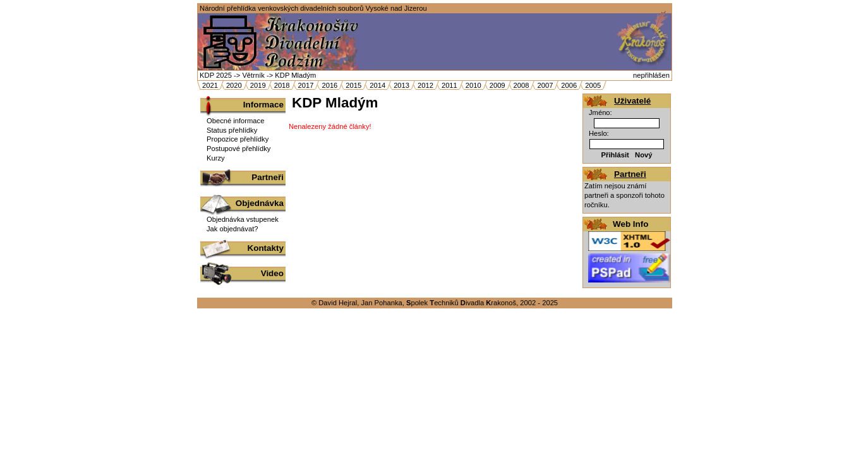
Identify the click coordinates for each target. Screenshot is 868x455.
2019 (258, 85)
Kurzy (216, 158)
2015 (353, 85)
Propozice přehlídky (238, 139)
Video (272, 273)
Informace (263, 105)
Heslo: (599, 133)
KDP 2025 (216, 75)
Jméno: (600, 112)
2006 (569, 85)
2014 (377, 85)
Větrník (253, 75)
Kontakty (266, 248)
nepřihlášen (651, 75)
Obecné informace (235, 121)
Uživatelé (632, 101)
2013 (401, 85)
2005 (593, 85)
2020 (234, 85)
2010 (473, 85)
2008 (521, 85)
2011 (449, 85)
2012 (425, 85)
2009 (497, 85)
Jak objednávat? (232, 229)
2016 (329, 85)
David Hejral (338, 303)
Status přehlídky (232, 130)
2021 (210, 85)
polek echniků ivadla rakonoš (461, 303)
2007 (545, 85)
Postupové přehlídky (238, 149)
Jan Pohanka (381, 303)
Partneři (268, 177)
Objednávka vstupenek (243, 219)
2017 (306, 85)
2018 (282, 85)
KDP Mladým (295, 75)
